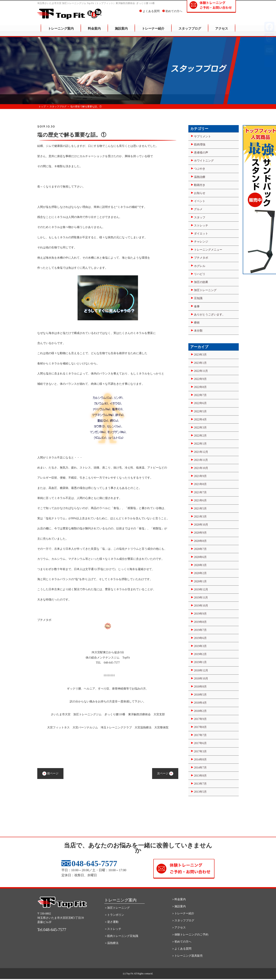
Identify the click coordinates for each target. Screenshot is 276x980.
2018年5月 (200, 695)
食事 (197, 306)
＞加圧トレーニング (117, 908)
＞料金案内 (179, 899)
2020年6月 (200, 557)
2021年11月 (201, 460)
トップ (42, 107)
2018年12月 (201, 670)
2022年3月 (200, 428)
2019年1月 (200, 662)
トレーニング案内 (61, 31)
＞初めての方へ (182, 942)
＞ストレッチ (113, 929)
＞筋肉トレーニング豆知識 (121, 936)
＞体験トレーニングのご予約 (190, 935)
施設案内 (121, 31)
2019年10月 (201, 606)
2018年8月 (200, 687)
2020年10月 (201, 525)
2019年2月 (200, 654)
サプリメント (202, 136)
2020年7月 (200, 549)
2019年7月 (200, 630)
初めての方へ (172, 14)
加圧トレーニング (205, 290)
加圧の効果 (201, 282)
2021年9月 (200, 476)
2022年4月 (200, 419)
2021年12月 (201, 452)
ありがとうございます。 (210, 315)
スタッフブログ (190, 31)
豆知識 (198, 298)
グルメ (198, 209)
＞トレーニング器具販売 (187, 956)
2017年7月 (200, 735)
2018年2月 (200, 711)
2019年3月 (200, 646)
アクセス (222, 31)
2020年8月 (200, 541)
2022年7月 (200, 395)
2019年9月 (200, 614)
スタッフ (200, 217)
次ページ (165, 774)
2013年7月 (200, 784)
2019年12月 (201, 590)
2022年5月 (200, 411)
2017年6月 (200, 743)
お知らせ (200, 193)
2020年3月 (200, 565)
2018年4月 (200, 703)
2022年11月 (201, 371)
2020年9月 (200, 533)
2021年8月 (200, 484)
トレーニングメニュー (208, 250)
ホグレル (200, 266)
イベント (200, 201)
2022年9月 (200, 379)
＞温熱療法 (111, 943)
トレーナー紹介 (153, 31)
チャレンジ (201, 242)
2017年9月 (200, 719)
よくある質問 (149, 14)
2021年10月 (201, 468)
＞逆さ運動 (111, 922)
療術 (197, 323)
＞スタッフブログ (183, 920)
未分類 (198, 331)
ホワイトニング (204, 161)
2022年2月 (200, 436)
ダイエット (201, 234)
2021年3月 (200, 517)
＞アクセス (179, 928)
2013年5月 (200, 792)
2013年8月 (200, 776)
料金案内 (94, 31)
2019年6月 (200, 638)
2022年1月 (200, 444)
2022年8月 (200, 387)
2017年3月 (200, 751)
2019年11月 (201, 598)
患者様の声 (201, 153)
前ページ (50, 774)
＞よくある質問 (182, 949)
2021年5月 (200, 509)
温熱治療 (200, 177)
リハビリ (200, 274)
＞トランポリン (114, 915)
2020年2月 (200, 573)
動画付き (200, 185)
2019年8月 (200, 622)
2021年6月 (200, 500)
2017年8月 (200, 727)
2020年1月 (200, 581)
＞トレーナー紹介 (183, 913)
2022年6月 (200, 403)
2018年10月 (201, 679)
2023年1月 (200, 363)
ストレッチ (201, 226)
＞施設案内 (179, 906)
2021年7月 (200, 492)
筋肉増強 (200, 145)
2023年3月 (200, 355)
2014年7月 (200, 768)
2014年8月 (200, 760)
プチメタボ (201, 258)
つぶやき (200, 169)
